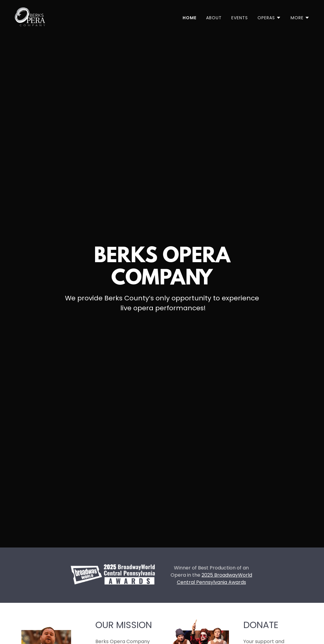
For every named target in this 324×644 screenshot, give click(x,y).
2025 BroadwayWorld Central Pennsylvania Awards (215, 579)
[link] (30, 16)
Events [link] (240, 18)
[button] (269, 18)
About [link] (214, 18)
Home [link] (190, 18)
